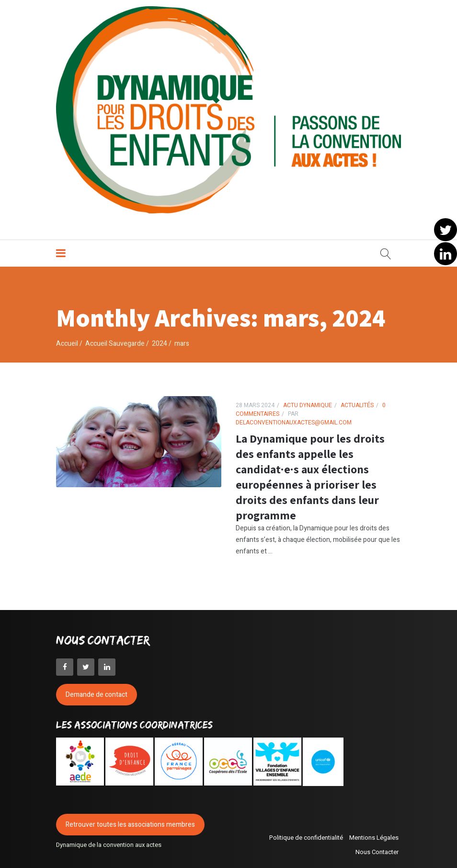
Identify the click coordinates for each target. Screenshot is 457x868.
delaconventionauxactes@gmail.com (294, 420)
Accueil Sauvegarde (115, 340)
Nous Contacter (377, 849)
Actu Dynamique (308, 402)
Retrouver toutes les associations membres (130, 821)
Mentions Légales (374, 834)
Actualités (357, 402)
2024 (160, 340)
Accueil (67, 340)
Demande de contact (97, 691)
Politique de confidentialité (306, 834)
